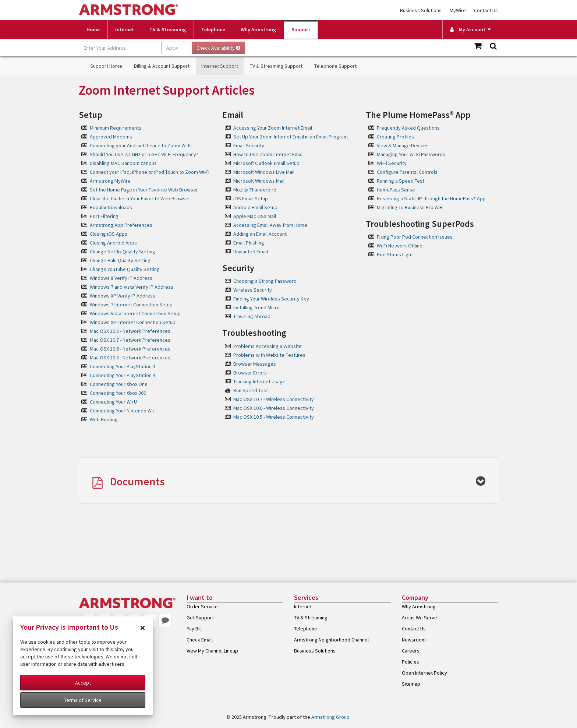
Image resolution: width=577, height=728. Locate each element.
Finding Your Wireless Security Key (271, 299)
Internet (125, 29)
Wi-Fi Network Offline (400, 246)
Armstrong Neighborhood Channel (331, 640)
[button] (288, 482)
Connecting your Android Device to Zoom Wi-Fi (141, 145)
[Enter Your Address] (120, 48)
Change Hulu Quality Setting (120, 260)
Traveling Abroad (252, 316)
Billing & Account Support (162, 66)
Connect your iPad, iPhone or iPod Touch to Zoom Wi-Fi (150, 172)
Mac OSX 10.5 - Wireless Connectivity (274, 417)
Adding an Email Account (260, 234)
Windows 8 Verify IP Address (121, 278)
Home (93, 29)
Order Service (202, 606)
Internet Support (220, 66)
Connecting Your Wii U (113, 402)
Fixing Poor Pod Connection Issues (415, 237)
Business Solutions (421, 10)
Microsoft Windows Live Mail (264, 172)
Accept (83, 683)
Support (301, 29)
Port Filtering (104, 216)
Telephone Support (335, 66)
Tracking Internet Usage (259, 381)
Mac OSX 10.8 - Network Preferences (130, 331)
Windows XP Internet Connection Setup (133, 322)
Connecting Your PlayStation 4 (123, 375)
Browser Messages (255, 364)
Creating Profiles (395, 137)
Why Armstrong (258, 29)
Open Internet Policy (424, 673)
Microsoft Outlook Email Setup (266, 163)
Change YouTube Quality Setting (125, 269)
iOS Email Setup (251, 198)
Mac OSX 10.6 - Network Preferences (130, 349)
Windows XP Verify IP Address (123, 296)
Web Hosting (104, 419)
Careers (411, 651)
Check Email (200, 640)
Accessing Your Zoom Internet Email (273, 128)
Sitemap (411, 684)
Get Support (200, 618)
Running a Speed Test (401, 181)
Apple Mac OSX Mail (255, 216)
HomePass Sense (396, 190)
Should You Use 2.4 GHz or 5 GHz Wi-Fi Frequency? (144, 154)
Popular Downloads (111, 207)
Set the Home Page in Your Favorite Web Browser (144, 190)
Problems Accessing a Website (268, 346)
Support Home (106, 66)
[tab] (288, 480)
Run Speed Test (251, 390)
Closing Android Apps (113, 243)
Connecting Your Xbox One (119, 384)
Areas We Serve (420, 618)
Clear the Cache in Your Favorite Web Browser (140, 198)
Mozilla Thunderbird (255, 190)
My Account (468, 29)
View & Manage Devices (403, 145)
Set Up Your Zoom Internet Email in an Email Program (291, 137)
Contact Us (486, 10)
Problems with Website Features (269, 355)
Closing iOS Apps (109, 234)
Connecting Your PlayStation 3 (123, 366)
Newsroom (414, 640)
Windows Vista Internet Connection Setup (135, 313)
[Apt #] (176, 48)
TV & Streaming (168, 29)
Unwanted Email (251, 252)
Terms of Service (83, 700)
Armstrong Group (330, 717)
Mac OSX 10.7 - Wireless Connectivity (274, 399)
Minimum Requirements (116, 128)
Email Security (249, 145)
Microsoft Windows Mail (259, 181)
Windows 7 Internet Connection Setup (131, 305)
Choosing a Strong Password (265, 281)
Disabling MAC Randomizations (123, 163)
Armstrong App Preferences (121, 225)
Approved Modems (111, 137)
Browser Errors (250, 373)
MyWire (458, 10)
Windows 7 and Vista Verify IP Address (132, 287)
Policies (410, 662)
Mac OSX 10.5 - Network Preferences (130, 358)
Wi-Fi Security (392, 163)
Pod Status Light (395, 254)
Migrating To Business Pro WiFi (410, 207)
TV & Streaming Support (276, 66)
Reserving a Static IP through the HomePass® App (431, 198)
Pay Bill (194, 629)
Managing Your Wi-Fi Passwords (411, 154)
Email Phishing (249, 243)
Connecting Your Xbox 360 (118, 393)
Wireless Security (253, 290)
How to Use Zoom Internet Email (268, 154)
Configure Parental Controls (407, 172)
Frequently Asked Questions (408, 128)
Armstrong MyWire (110, 181)
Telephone (213, 29)
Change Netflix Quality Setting (123, 252)
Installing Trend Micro (256, 307)
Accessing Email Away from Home (270, 225)
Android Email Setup (255, 207)
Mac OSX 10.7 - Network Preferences (130, 340)
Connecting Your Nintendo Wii (122, 411)
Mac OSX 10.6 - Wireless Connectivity (274, 408)
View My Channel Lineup (212, 651)
